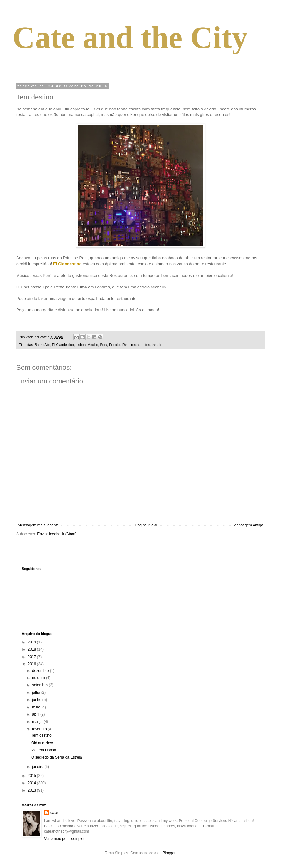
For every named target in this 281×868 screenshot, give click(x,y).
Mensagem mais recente (38, 525)
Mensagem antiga (248, 525)
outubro (39, 678)
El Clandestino (63, 345)
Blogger (169, 853)
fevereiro (40, 729)
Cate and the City (130, 37)
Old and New (42, 743)
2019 (32, 642)
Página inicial (146, 525)
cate (54, 813)
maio (37, 707)
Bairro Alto (42, 345)
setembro (40, 685)
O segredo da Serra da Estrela (57, 757)
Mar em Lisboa (44, 750)
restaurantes (140, 345)
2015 (32, 776)
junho (37, 700)
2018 (32, 649)
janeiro (38, 767)
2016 (32, 664)
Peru (104, 345)
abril (36, 714)
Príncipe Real (119, 345)
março (38, 722)
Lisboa (81, 345)
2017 (32, 657)
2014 (32, 783)
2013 (32, 790)
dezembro (41, 671)
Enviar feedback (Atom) (57, 534)
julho (37, 693)
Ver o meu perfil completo (65, 839)
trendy (156, 345)
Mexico (93, 345)
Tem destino (41, 735)
